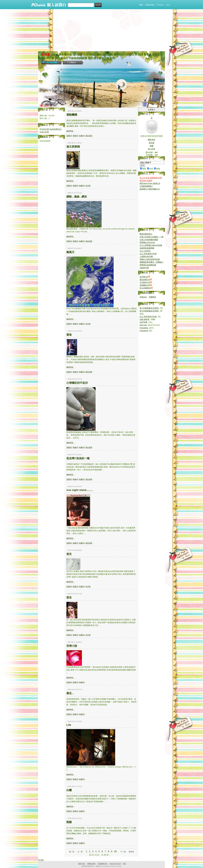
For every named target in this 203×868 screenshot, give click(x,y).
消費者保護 (91, 864)
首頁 (41, 106)
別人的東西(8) (145, 288)
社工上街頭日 (145, 251)
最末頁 (131, 852)
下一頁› (123, 852)
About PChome (115, 864)
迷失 (69, 554)
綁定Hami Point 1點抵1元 (150, 183)
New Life (143, 325)
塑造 (69, 335)
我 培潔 (45, 55)
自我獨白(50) (145, 285)
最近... (70, 693)
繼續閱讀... (70, 131)
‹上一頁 (80, 852)
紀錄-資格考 (144, 319)
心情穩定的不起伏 (77, 383)
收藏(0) (82, 136)
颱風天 (70, 252)
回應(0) (69, 136)
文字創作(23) (145, 282)
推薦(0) (75, 136)
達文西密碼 (73, 147)
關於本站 (152, 140)
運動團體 (72, 115)
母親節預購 (150, 5)
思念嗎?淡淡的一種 (78, 458)
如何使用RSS (56, 129)
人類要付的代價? (146, 256)
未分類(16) (144, 277)
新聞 (141, 5)
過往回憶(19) (145, 280)
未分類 (88, 186)
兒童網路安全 (102, 864)
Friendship (144, 328)
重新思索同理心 (146, 234)
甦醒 (69, 822)
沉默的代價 (144, 268)
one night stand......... (80, 490)
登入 (168, 5)
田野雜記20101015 (147, 242)
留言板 (152, 143)
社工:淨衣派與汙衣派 (148, 254)
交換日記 (143, 297)
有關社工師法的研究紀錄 (150, 259)
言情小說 (72, 646)
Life (69, 725)
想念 (69, 597)
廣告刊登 (82, 864)
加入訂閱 (45, 132)
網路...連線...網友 (77, 197)
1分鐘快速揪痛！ (146, 186)
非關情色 (152, 297)
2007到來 (143, 322)
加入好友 (152, 149)
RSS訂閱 (45, 129)
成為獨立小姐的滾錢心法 (150, 189)
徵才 (125, 864)
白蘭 (69, 790)
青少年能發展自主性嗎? (149, 308)
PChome (160, 5)
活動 (47, 106)
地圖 (152, 146)
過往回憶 (89, 136)
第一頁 (72, 852)
